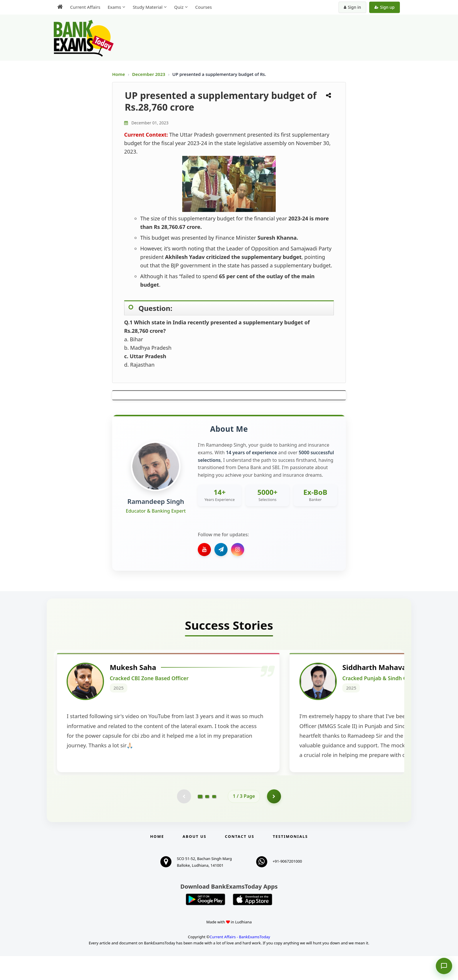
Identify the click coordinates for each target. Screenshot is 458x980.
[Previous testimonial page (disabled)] (184, 820)
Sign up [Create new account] (385, 7)
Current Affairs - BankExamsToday (240, 961)
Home (119, 74)
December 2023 (149, 74)
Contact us (240, 860)
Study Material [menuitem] (148, 7)
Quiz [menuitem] (179, 7)
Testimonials (290, 860)
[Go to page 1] (200, 820)
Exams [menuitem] (114, 7)
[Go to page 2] (207, 820)
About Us (195, 860)
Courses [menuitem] (203, 7)
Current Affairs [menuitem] (85, 7)
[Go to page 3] (214, 820)
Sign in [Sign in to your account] (352, 7)
